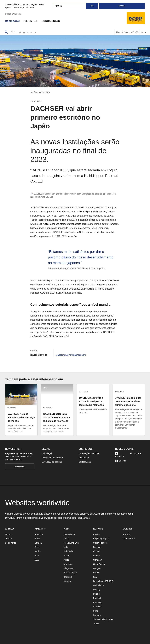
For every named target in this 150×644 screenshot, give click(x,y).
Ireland (96, 573)
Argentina (39, 534)
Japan (67, 556)
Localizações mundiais (89, 453)
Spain (96, 611)
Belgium (97, 539)
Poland (96, 594)
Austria (96, 534)
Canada (38, 543)
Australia (127, 534)
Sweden (97, 615)
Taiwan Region (71, 573)
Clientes (32, 21)
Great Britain (99, 564)
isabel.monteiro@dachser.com (72, 355)
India (66, 547)
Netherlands (99, 585)
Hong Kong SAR (71, 543)
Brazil (37, 539)
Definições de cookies (52, 462)
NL (107, 539)
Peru (37, 556)
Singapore (69, 568)
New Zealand (129, 539)
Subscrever (20, 467)
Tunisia (8, 539)
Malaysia (68, 564)
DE (111, 581)
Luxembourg (99, 581)
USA (37, 560)
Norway (97, 590)
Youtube (136, 453)
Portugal (97, 598)
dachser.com (84, 518)
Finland (97, 551)
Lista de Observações (127, 32)
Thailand (68, 577)
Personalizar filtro (40, 92)
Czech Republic (100, 543)
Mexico (38, 551)
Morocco (9, 534)
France (96, 556)
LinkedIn (121, 461)
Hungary (97, 568)
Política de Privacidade (52, 458)
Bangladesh (69, 534)
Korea (67, 560)
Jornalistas (52, 21)
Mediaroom (13, 21)
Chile (37, 547)
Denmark (97, 547)
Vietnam (68, 581)
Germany (97, 560)
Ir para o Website (14, 14)
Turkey (96, 624)
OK (92, 6)
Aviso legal (47, 453)
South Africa (11, 543)
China (67, 539)
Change (122, 6)
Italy (95, 577)
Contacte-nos (85, 462)
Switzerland (98, 619)
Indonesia (68, 551)
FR (103, 539)
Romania (97, 602)
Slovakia (97, 607)
